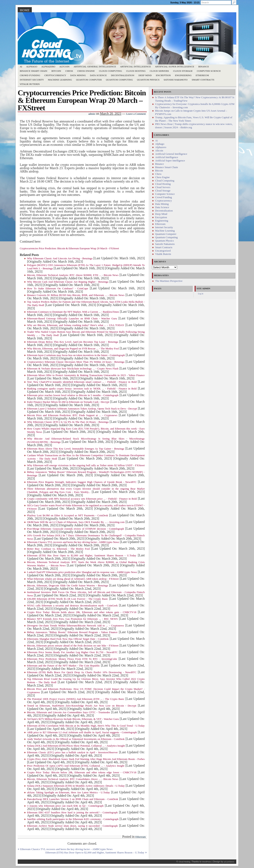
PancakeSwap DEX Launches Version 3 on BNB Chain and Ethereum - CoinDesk (73, 799)
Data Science (98, 75)
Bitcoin (56, 71)
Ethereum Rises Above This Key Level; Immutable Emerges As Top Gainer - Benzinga (76, 449)
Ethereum (202, 75)
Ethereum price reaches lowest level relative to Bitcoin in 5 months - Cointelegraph (73, 395)
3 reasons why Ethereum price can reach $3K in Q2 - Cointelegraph (65, 806)
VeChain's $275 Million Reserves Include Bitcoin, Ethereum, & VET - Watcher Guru (73, 719)
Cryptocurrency (55, 75)
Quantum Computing (119, 80)
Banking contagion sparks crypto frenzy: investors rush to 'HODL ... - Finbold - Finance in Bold (82, 389)
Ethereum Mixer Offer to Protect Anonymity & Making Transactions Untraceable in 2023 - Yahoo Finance (86, 375)
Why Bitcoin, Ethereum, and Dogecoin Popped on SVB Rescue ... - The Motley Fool (73, 349)
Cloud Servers (159, 71)
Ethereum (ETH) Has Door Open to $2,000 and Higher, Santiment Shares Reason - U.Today (82, 556)
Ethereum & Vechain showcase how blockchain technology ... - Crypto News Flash (73, 369)
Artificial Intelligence (136, 67)
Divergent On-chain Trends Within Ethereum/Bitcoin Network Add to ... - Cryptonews (75, 626)
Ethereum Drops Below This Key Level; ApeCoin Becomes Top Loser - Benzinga (73, 342)
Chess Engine (86, 71)
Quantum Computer (89, 80)
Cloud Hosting (136, 71)
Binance (204, 67)
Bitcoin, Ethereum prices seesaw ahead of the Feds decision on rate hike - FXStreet (73, 646)
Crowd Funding (30, 75)
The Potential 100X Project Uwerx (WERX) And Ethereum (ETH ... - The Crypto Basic (76, 699)
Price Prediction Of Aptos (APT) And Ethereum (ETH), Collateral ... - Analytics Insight (76, 766)
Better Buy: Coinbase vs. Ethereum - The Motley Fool (58, 549)
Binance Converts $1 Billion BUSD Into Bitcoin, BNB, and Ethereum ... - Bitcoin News (76, 295)
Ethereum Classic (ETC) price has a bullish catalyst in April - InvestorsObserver (72, 752)
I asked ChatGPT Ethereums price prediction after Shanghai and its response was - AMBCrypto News (82, 572)
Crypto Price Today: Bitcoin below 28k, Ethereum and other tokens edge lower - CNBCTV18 (82, 772)
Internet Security (32, 80)
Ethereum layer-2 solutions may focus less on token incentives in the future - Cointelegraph (76, 355)
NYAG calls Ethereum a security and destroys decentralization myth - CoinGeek (72, 606)
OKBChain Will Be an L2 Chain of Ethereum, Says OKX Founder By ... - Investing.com (76, 522)
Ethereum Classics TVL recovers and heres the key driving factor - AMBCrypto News (73, 542)
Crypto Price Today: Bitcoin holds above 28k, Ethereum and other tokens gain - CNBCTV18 (82, 612)
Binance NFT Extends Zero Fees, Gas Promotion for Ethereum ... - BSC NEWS (72, 619)
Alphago (32, 67)
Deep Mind (145, 75)
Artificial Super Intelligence (175, 67)
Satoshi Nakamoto (176, 80)
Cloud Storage (183, 71)
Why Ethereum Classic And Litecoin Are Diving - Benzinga (60, 258)
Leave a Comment (136, 114)
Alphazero (48, 67)
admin (92, 114)
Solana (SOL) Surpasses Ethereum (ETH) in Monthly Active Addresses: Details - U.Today (76, 786)
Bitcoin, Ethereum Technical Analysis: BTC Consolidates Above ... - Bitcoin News (73, 779)
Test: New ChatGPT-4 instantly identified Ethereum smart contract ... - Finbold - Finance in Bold (82, 382)
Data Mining (78, 75)
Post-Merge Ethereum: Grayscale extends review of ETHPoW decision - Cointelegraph (76, 529)
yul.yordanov (229, 862)
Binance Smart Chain (34, 71)
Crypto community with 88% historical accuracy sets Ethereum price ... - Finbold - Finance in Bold (82, 499)
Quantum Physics (148, 80)
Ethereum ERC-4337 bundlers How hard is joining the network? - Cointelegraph (72, 813)
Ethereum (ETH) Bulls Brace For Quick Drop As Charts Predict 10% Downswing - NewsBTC (82, 672)
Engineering (183, 75)
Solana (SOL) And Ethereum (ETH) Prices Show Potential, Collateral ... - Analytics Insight (76, 746)
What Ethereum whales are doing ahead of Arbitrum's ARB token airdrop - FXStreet (73, 579)
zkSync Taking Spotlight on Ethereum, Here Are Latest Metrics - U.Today (68, 792)
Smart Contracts (203, 80)
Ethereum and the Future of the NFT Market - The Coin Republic (63, 666)
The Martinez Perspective (169, 281)
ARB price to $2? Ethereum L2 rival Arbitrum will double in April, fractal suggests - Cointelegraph (82, 732)
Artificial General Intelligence (95, 67)
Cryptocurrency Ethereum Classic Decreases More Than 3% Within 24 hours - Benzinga (76, 362)
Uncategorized (163, 251)
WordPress (207, 862)
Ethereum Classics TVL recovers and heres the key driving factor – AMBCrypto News (66, 849)
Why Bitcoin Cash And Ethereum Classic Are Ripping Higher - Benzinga (68, 282)
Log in (201, 294)
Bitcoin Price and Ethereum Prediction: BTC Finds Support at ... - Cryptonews (72, 415)
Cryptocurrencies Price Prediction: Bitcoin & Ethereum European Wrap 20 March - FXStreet (69, 248)
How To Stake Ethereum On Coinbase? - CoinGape (58, 288)
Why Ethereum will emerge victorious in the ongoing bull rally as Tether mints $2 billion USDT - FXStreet (86, 465)
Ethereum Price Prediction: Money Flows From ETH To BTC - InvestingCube (72, 659)
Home (25, 10)
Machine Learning (60, 80)
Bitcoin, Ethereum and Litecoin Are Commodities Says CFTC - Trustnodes (69, 712)
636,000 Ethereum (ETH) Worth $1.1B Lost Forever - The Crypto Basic (68, 599)
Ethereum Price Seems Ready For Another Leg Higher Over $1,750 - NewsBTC (72, 652)
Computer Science (209, 71)
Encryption (163, 75)
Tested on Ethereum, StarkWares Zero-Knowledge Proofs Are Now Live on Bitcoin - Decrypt (82, 706)
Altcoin (64, 67)
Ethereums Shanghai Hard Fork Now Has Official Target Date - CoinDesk (68, 639)
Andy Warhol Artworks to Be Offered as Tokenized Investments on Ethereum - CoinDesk (76, 739)
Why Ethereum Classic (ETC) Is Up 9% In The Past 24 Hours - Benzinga (68, 422)
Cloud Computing (110, 71)
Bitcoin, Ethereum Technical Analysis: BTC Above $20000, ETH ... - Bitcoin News (73, 275)
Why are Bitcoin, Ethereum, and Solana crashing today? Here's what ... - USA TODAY (76, 325)
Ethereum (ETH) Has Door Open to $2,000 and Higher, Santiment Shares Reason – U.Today (95, 853)
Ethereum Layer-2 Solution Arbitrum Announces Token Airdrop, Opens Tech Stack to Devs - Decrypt (82, 409)
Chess (69, 71)
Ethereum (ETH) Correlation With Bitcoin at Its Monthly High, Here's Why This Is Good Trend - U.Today (86, 726)
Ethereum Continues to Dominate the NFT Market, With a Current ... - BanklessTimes (73, 312)
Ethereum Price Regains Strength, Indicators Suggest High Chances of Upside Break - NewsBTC (82, 482)
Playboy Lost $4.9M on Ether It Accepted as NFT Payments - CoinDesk (68, 515)
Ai (21, 67)
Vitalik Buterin (30, 84)
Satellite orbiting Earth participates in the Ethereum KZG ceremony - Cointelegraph (73, 819)
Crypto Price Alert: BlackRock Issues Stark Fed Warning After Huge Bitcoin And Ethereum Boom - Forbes (86, 759)
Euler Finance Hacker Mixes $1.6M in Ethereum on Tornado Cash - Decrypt (68, 402)
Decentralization (123, 75)
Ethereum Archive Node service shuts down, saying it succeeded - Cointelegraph (72, 826)
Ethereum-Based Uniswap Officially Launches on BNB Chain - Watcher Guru (72, 319)
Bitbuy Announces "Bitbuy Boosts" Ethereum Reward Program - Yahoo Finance (72, 632)
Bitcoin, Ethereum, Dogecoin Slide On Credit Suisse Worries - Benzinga (68, 586)
